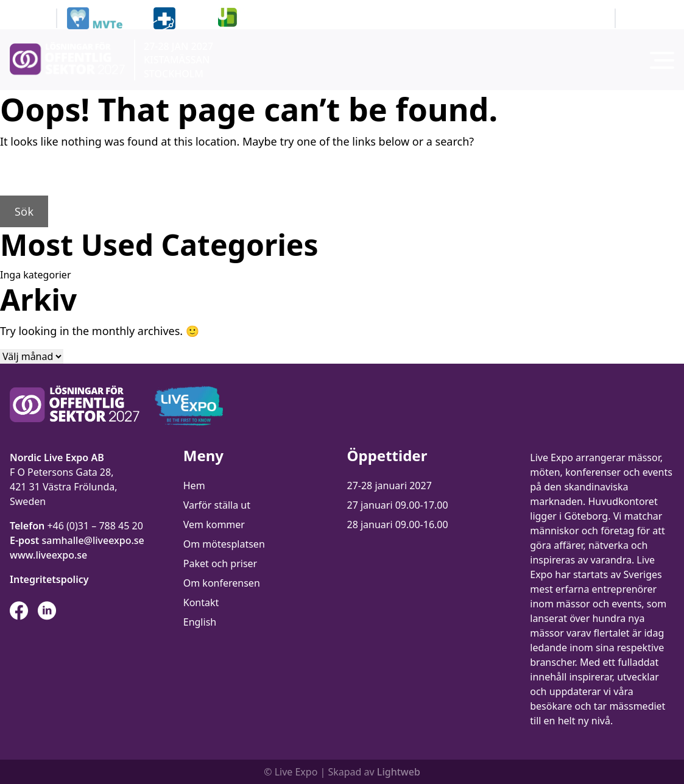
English (200, 622)
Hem (194, 486)
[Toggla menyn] (662, 60)
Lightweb (399, 772)
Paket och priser (220, 563)
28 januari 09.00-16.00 (398, 524)
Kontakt (201, 602)
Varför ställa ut (217, 505)
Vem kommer (214, 524)
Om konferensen (222, 583)
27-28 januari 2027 (390, 486)
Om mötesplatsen (224, 544)
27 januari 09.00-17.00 (398, 505)
